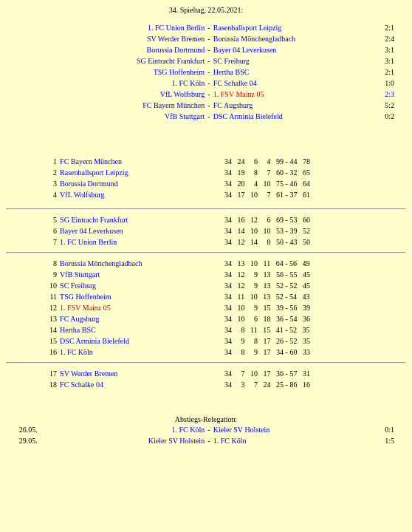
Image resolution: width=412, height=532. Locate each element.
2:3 (389, 94)
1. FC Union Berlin (176, 28)
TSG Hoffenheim (179, 72)
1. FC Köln (188, 83)
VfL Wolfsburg (182, 94)
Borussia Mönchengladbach (254, 39)
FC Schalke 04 (235, 83)
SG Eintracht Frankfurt (171, 61)
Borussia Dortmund (176, 50)
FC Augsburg (233, 105)
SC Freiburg (231, 61)
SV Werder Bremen (176, 39)
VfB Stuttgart (185, 116)
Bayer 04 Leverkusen (245, 50)
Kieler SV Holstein (241, 430)
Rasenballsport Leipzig (247, 28)
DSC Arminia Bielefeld (248, 116)
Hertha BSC (231, 72)
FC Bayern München (174, 105)
